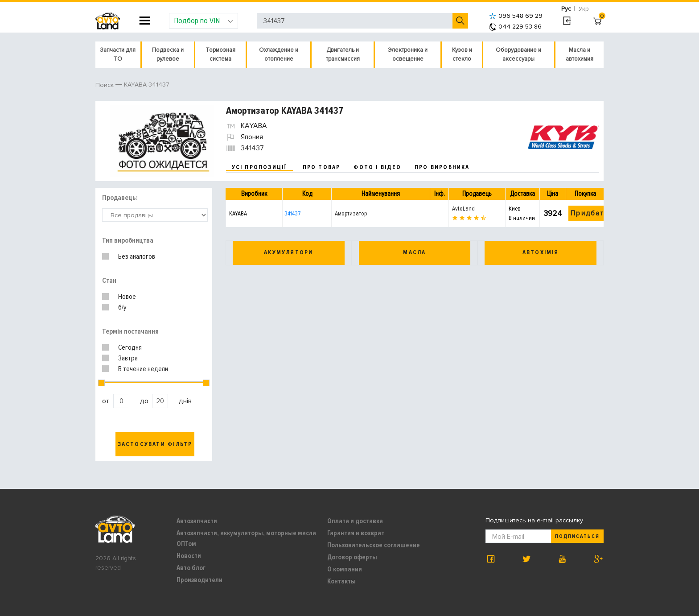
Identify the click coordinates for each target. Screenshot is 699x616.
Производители (199, 580)
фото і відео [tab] (377, 167)
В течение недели (143, 369)
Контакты (341, 581)
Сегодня (130, 347)
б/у (122, 307)
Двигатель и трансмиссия (343, 54)
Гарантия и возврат (356, 533)
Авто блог (191, 568)
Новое (127, 297)
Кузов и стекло (462, 54)
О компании (345, 569)
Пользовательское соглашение (374, 545)
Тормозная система (220, 54)
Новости (189, 556)
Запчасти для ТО (118, 54)
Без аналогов (137, 256)
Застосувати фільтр (155, 444)
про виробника (442, 167)
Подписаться (577, 536)
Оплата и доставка (355, 521)
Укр (584, 9)
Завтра (128, 358)
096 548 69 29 (516, 16)
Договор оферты (352, 557)
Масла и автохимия (580, 54)
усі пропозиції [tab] (259, 167)
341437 (292, 213)
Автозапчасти (197, 521)
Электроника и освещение (408, 54)
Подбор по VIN (204, 21)
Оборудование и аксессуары (518, 54)
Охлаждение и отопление (279, 54)
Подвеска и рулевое (168, 54)
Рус (566, 9)
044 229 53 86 (515, 27)
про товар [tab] (322, 167)
